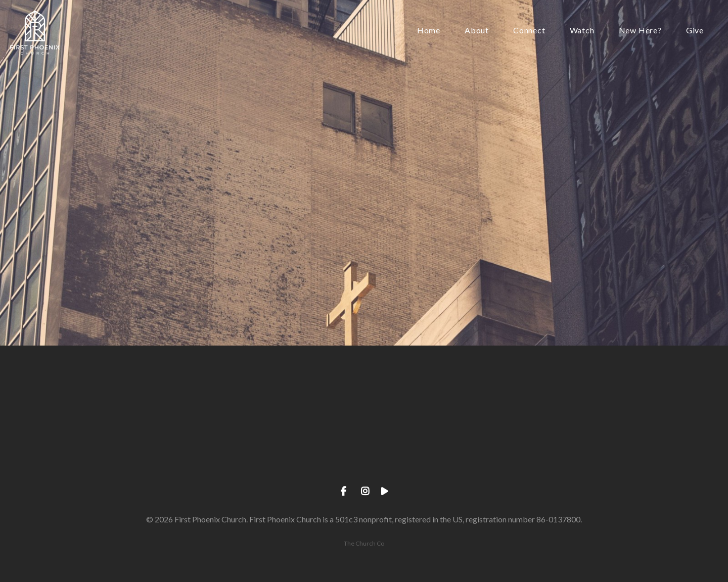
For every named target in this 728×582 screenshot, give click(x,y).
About (477, 31)
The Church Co (364, 543)
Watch (582, 31)
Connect (529, 31)
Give (695, 31)
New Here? (640, 31)
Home (429, 31)
